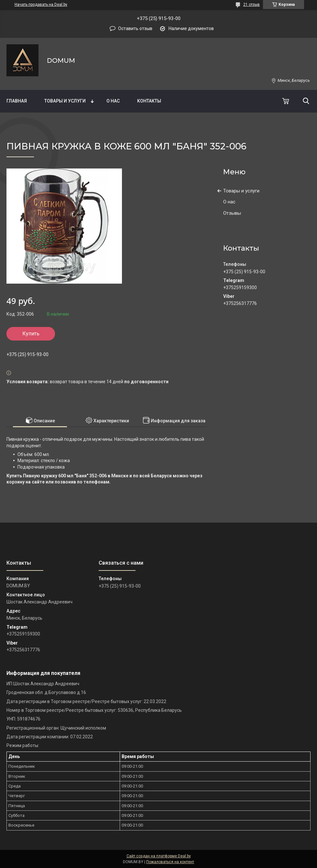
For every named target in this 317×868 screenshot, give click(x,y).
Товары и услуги (65, 101)
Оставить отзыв (135, 28)
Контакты (149, 101)
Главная (17, 101)
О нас (113, 101)
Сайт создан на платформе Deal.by (159, 856)
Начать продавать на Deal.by (41, 5)
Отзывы (232, 213)
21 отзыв (251, 5)
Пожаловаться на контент (170, 862)
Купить (31, 334)
